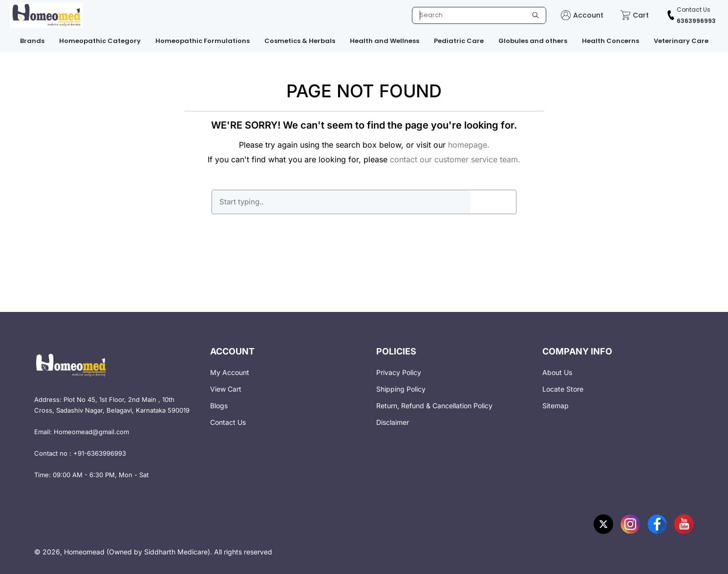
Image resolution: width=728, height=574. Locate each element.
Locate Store (563, 389)
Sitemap (556, 406)
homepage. (469, 145)
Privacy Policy (399, 372)
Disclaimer (393, 422)
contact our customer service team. (455, 159)
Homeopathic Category (100, 41)
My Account (230, 372)
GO (493, 202)
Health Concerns (610, 41)
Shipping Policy (401, 389)
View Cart (226, 389)
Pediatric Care (459, 41)
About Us (557, 372)
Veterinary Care (681, 41)
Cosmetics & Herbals (300, 41)
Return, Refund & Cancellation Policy (434, 406)
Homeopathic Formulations (203, 41)
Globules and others (533, 41)
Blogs (219, 406)
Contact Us (228, 422)
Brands (32, 41)
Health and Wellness (385, 41)
